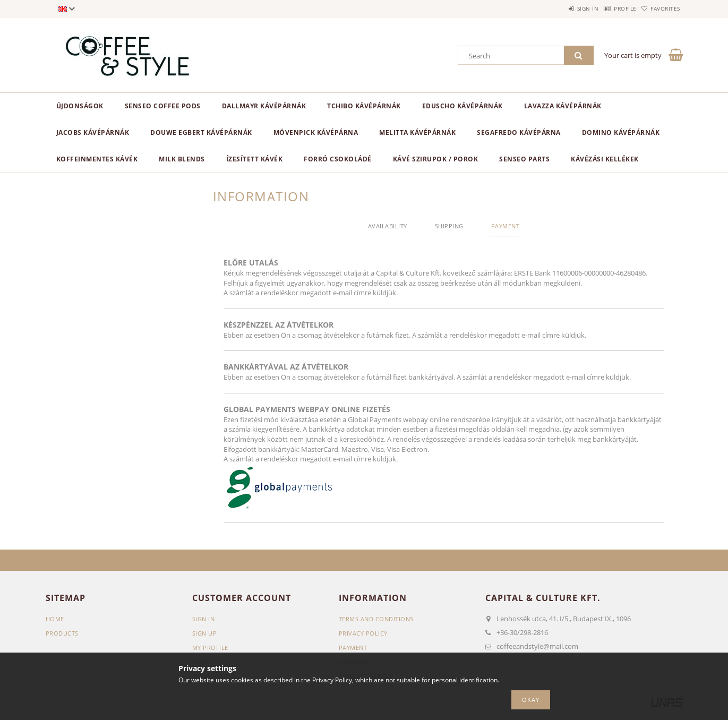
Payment (353, 648)
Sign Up (205, 633)
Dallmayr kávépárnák (264, 106)
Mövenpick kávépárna (316, 132)
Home (55, 619)
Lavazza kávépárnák (563, 106)
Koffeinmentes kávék (97, 159)
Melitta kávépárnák (417, 132)
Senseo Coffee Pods (163, 106)
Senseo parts (524, 159)
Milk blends (182, 159)
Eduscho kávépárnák (463, 106)
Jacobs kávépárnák (93, 132)
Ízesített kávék (255, 159)
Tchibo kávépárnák (364, 106)
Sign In (204, 619)
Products (62, 633)
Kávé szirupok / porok (436, 159)
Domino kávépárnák (621, 132)
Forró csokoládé (338, 159)
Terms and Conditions (376, 619)
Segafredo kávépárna (519, 132)
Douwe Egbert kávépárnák (201, 132)
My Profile (210, 648)
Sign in (560, 8)
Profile (609, 8)
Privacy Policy (363, 633)
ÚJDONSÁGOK (80, 106)
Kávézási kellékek (605, 159)
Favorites (660, 8)
